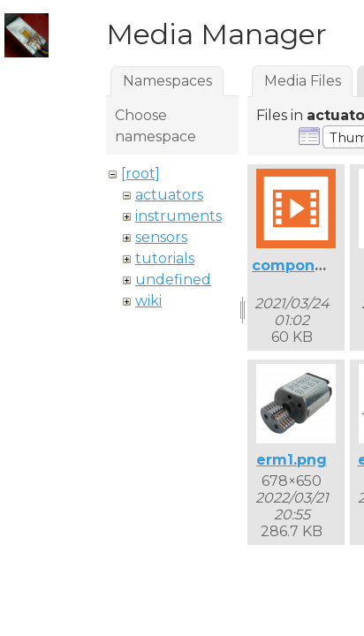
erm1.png (292, 460)
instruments (178, 216)
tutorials (165, 258)
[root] (140, 174)
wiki (148, 301)
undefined (173, 280)
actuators (169, 195)
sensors (161, 237)
